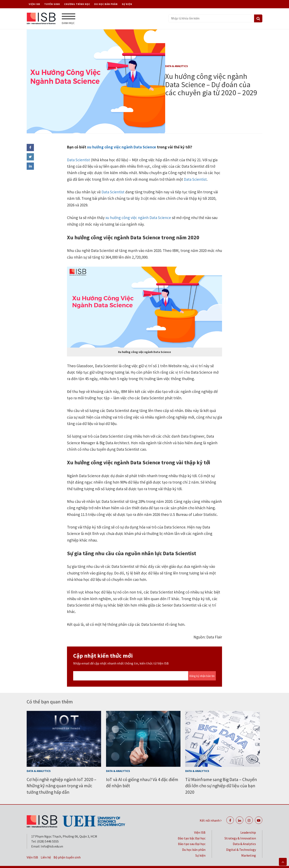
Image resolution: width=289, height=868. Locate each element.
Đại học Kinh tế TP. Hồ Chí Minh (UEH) (232, 862)
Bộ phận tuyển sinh (67, 848)
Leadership (248, 823)
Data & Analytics (177, 65)
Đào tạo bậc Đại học (192, 829)
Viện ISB (34, 4)
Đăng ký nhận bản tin (202, 667)
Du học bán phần (106, 4)
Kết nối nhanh (211, 811)
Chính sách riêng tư (182, 862)
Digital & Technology (241, 841)
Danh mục (69, 19)
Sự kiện (127, 4)
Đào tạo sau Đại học (192, 835)
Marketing (249, 846)
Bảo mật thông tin (146, 862)
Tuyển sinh (52, 4)
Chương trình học (77, 4)
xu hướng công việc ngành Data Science (121, 138)
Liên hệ (46, 848)
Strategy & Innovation (240, 829)
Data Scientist (78, 151)
